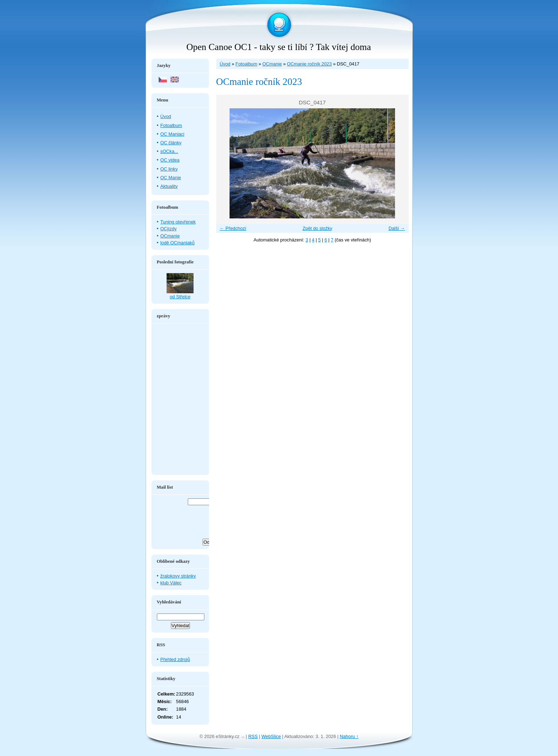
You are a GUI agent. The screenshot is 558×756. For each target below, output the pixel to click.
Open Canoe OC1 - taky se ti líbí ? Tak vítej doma (279, 47)
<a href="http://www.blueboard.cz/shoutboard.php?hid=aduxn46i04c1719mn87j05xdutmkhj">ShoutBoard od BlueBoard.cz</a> (180, 399)
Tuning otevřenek (178, 222)
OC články (171, 143)
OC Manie (171, 178)
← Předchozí (233, 228)
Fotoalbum (246, 64)
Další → (397, 228)
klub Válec (171, 583)
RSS (253, 736)
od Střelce (180, 297)
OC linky (169, 169)
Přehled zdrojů (175, 659)
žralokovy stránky (178, 576)
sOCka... (169, 151)
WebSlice (271, 736)
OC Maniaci (173, 134)
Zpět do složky (317, 228)
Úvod (225, 64)
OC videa (170, 160)
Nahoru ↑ (349, 736)
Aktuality (169, 186)
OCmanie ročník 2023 (309, 64)
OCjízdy (169, 229)
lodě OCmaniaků (178, 243)
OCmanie (272, 64)
